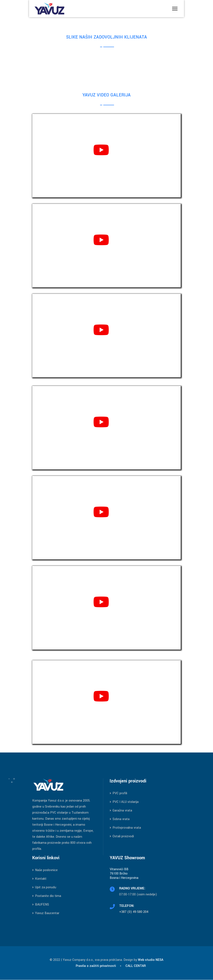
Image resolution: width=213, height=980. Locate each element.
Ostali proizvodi (122, 836)
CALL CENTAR (136, 966)
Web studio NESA (151, 960)
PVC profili (118, 793)
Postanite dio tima (47, 896)
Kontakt (39, 879)
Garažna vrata (121, 810)
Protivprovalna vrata (125, 828)
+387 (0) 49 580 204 (134, 912)
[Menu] (175, 9)
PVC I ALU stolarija (124, 802)
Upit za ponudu (44, 887)
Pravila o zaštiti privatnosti (96, 966)
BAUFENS (41, 905)
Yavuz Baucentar (46, 913)
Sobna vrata (120, 819)
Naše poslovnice (45, 870)
